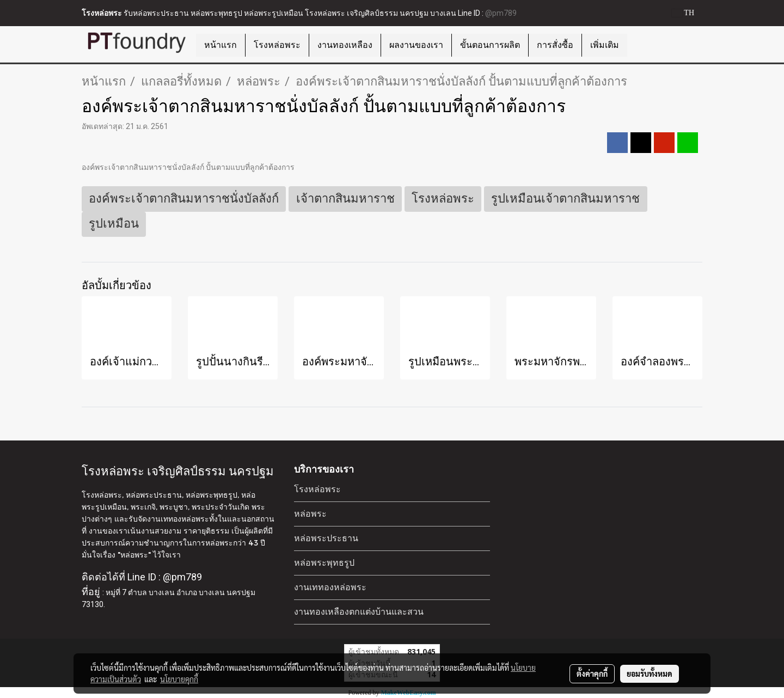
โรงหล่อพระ (277, 45)
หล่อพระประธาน (326, 538)
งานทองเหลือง (345, 45)
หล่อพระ (310, 514)
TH (683, 13)
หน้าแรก (220, 45)
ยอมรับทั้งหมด (650, 673)
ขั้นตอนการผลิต (490, 45)
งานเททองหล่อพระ (330, 587)
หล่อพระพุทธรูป (324, 563)
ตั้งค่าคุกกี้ (592, 673)
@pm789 (501, 13)
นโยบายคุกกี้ (179, 679)
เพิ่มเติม (605, 45)
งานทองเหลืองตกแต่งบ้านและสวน (359, 612)
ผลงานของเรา (416, 45)
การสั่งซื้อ (555, 45)
